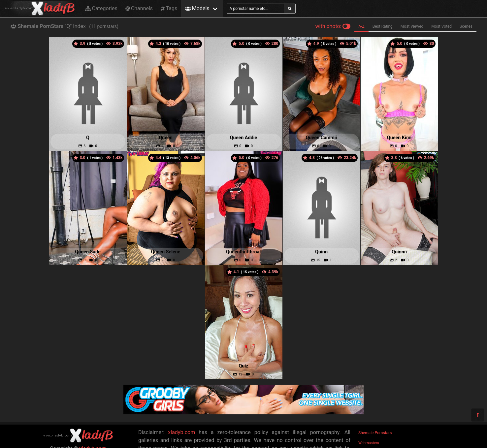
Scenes (466, 26)
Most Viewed (412, 26)
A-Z (361, 26)
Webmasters (369, 443)
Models (197, 8)
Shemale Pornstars (375, 433)
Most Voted (441, 26)
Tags (169, 8)
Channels (139, 8)
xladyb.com (181, 432)
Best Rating (383, 26)
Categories (101, 8)
